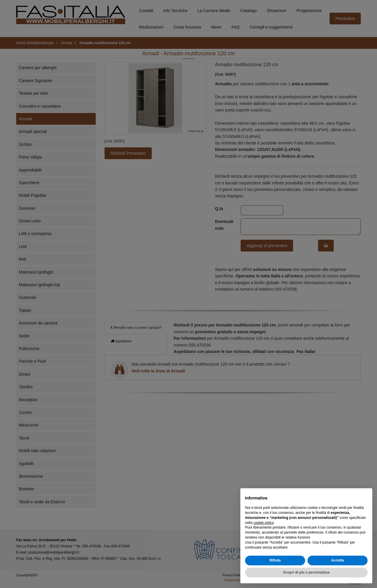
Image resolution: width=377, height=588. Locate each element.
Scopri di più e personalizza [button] (306, 572)
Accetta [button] (337, 560)
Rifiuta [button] (275, 560)
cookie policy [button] (264, 523)
